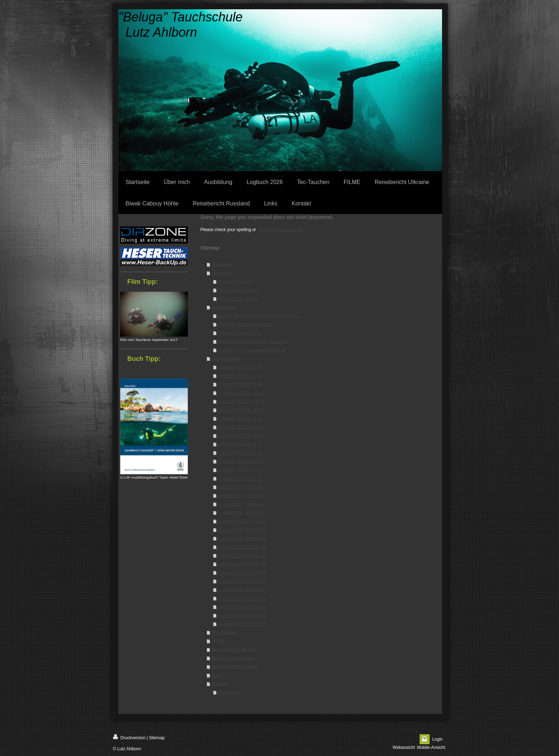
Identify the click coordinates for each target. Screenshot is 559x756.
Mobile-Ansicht (431, 747)
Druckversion (129, 737)
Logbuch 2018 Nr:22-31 (241, 470)
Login (437, 739)
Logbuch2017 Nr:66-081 (241, 487)
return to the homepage (280, 230)
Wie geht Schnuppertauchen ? (247, 325)
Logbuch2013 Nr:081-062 (242, 615)
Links (217, 675)
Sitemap (157, 738)
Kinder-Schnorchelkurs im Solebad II (253, 342)
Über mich (222, 273)
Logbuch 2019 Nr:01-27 (241, 453)
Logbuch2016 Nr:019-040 (242, 547)
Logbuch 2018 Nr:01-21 (241, 479)
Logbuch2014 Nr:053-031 (242, 598)
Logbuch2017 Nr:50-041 (241, 504)
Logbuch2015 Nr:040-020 (242, 573)
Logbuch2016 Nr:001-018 (242, 556)
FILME (218, 641)
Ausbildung (224, 307)
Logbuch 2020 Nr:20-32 (241, 419)
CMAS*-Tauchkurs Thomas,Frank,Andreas (259, 316)
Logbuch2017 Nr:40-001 (241, 513)
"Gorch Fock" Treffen (238, 299)
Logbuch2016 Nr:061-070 (242, 530)
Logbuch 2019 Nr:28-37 (241, 444)
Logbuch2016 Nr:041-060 (242, 538)
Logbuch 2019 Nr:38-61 (241, 436)
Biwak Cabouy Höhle (233, 658)
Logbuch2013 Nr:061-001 (242, 624)
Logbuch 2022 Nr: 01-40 (241, 393)
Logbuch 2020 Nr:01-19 (241, 427)
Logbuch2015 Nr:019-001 (242, 581)
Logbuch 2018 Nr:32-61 (241, 461)
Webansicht (404, 747)
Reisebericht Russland (235, 667)
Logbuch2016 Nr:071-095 (242, 521)
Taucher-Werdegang (238, 290)
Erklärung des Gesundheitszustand (252, 350)
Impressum (229, 693)
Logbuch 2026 (226, 359)
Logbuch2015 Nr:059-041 (242, 564)
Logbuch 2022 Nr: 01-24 (241, 402)
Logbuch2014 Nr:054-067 (242, 590)
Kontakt (220, 684)
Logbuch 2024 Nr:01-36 (241, 367)
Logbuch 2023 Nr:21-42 (241, 376)
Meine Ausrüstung (235, 282)
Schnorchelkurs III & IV (240, 333)
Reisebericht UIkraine (234, 650)
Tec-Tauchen (225, 633)
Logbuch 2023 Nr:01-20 (241, 384)
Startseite (222, 265)
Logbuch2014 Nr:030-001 (242, 607)
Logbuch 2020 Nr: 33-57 (241, 410)
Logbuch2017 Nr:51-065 (241, 496)
